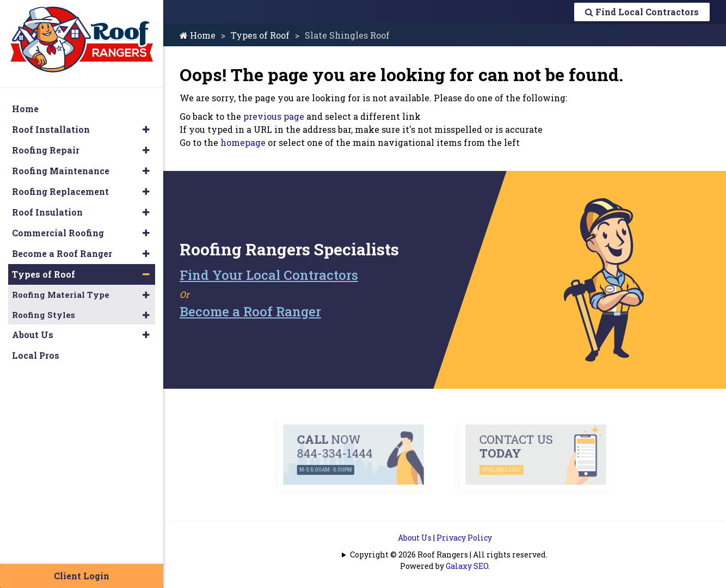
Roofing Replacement (60, 191)
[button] (146, 130)
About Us (415, 538)
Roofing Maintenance (61, 171)
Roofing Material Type (61, 295)
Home (198, 35)
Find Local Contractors (642, 12)
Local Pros (36, 355)
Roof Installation (51, 129)
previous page (274, 116)
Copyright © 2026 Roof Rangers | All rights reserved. (449, 555)
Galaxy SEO (467, 566)
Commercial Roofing (58, 233)
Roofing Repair (46, 150)
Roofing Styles (44, 315)
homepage (243, 142)
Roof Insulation (47, 212)
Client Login (82, 576)
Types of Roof (260, 35)
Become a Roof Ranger (250, 311)
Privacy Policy (464, 538)
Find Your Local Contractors (269, 275)
